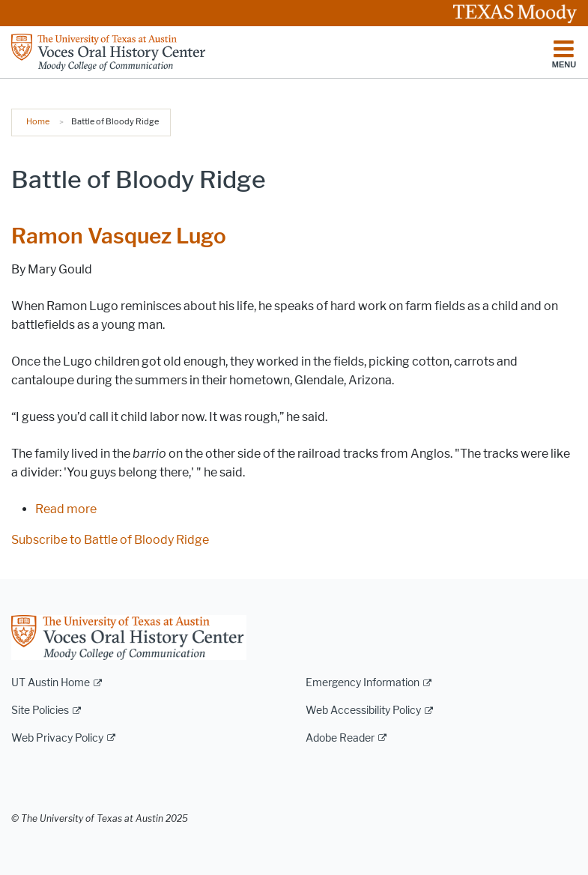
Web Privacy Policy (57, 738)
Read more (66, 509)
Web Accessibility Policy (363, 711)
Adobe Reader (340, 738)
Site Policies (40, 711)
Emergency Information (363, 683)
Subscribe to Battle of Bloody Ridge (110, 540)
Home (38, 121)
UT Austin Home (51, 683)
